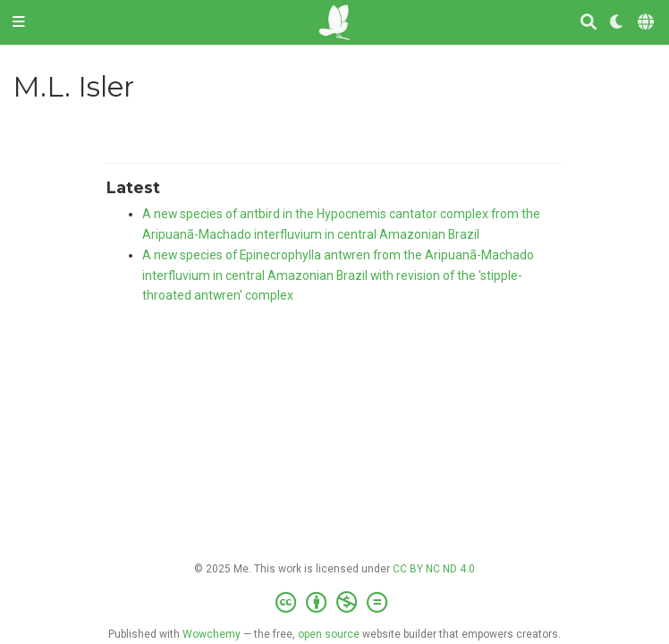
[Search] (589, 23)
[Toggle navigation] (19, 22)
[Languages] (647, 23)
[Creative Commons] (335, 603)
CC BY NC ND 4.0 (434, 569)
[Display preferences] (617, 23)
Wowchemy (212, 634)
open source (329, 634)
